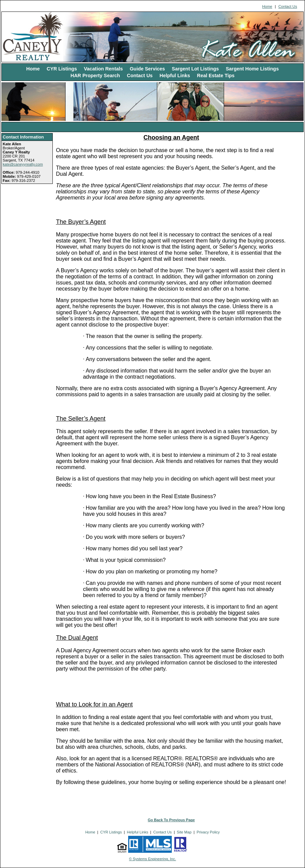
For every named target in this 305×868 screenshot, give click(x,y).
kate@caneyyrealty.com (23, 164)
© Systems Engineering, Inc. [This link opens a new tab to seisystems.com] (153, 859)
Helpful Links (175, 76)
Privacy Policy (208, 832)
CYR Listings (62, 69)
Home (267, 6)
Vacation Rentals (103, 69)
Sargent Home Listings (252, 69)
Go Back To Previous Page (171, 820)
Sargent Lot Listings (195, 69)
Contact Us (288, 6)
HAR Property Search (95, 76)
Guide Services (147, 69)
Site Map (184, 832)
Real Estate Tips (216, 76)
